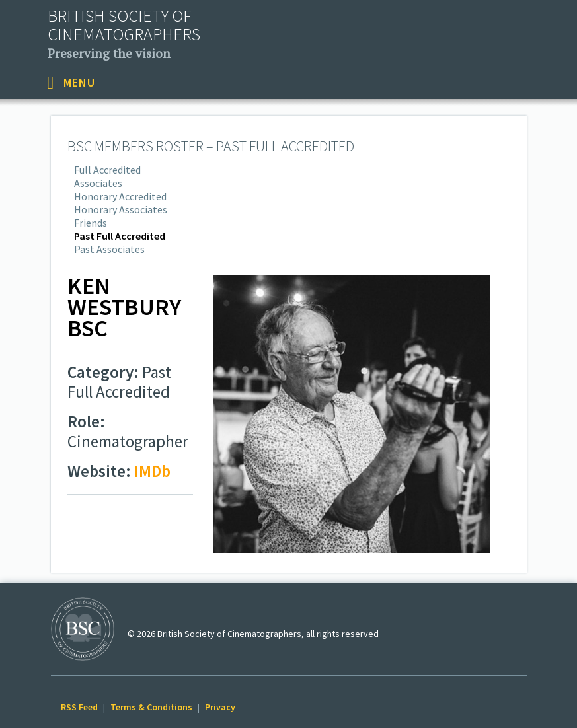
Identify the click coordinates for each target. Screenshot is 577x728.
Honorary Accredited (120, 196)
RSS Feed (79, 707)
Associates (98, 183)
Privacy (220, 707)
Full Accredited (107, 170)
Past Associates (109, 249)
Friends (91, 223)
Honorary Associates (121, 209)
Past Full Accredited (120, 236)
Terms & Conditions (151, 707)
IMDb (152, 471)
